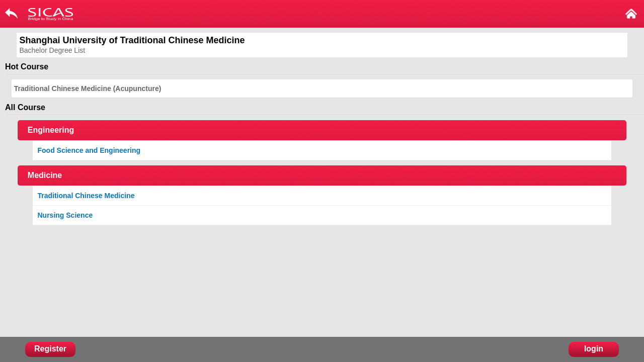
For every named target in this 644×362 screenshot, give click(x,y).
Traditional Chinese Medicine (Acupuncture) (88, 88)
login (594, 349)
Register (50, 349)
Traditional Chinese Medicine (86, 196)
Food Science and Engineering (89, 150)
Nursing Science (65, 215)
